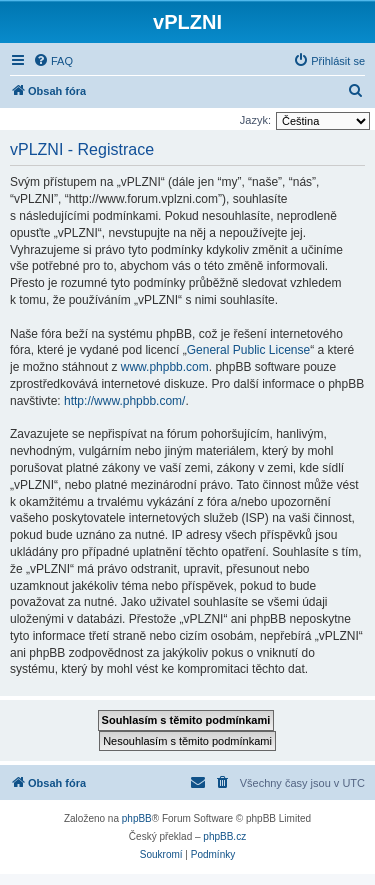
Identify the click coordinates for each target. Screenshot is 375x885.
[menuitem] (53, 61)
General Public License (248, 350)
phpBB (137, 818)
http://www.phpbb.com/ (124, 401)
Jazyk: (255, 120)
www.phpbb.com (165, 367)
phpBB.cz (224, 836)
